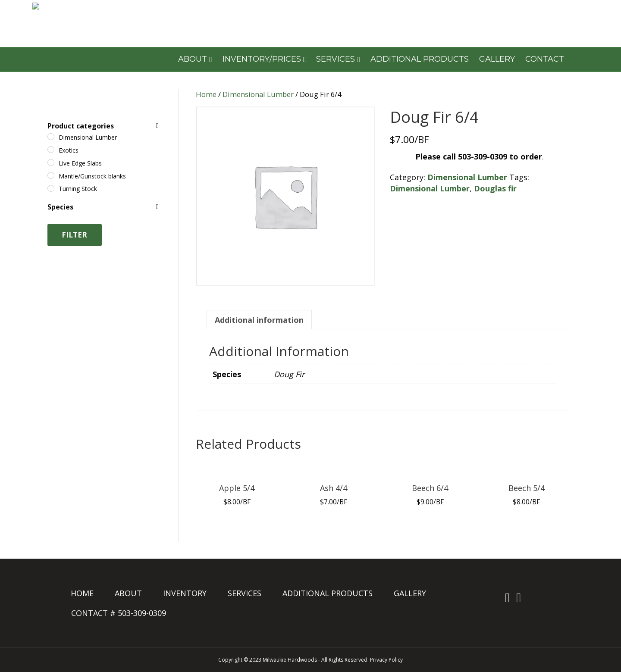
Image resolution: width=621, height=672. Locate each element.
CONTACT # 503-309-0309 (119, 613)
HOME (82, 593)
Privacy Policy (386, 660)
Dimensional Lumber (258, 94)
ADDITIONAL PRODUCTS (420, 59)
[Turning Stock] (51, 188)
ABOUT (193, 59)
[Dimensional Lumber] (51, 137)
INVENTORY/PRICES (262, 59)
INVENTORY (185, 593)
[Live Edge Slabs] (51, 163)
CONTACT (545, 59)
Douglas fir (495, 188)
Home (206, 94)
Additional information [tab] (259, 320)
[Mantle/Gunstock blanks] (51, 175)
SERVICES (336, 59)
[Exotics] (51, 150)
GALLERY (497, 59)
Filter (74, 235)
